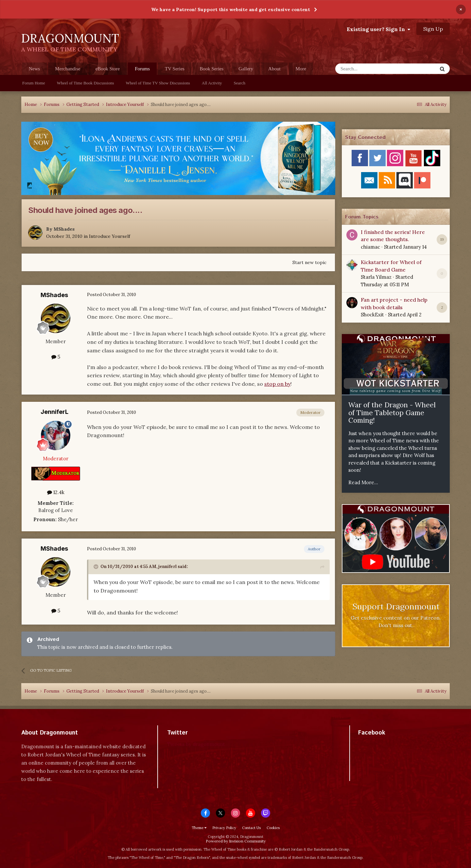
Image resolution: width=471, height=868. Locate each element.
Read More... (363, 482)
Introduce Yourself (110, 236)
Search (240, 83)
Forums (142, 71)
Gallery (246, 69)
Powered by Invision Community (236, 841)
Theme (199, 828)
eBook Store (108, 69)
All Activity (212, 83)
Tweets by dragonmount (196, 744)
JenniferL (54, 412)
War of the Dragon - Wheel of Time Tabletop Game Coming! (392, 413)
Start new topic (309, 262)
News (34, 69)
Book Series (211, 69)
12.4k (56, 492)
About (274, 69)
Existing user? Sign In (378, 29)
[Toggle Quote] (96, 567)
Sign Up (433, 29)
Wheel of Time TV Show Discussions (158, 83)
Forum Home (34, 83)
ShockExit (372, 315)
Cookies (273, 828)
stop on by (277, 384)
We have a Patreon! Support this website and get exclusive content (231, 9)
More (301, 69)
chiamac (370, 247)
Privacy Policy (224, 828)
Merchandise (68, 69)
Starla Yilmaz (376, 277)
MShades (64, 229)
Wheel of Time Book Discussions (86, 83)
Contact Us (251, 828)
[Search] (370, 69)
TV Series (175, 69)
